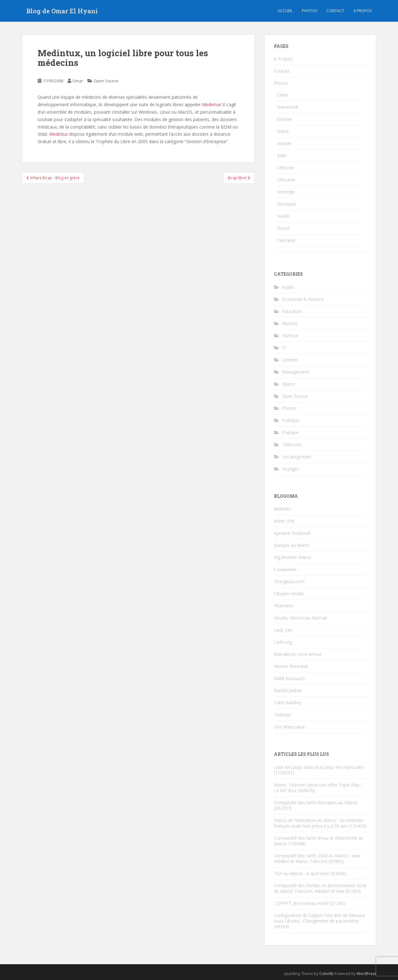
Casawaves (285, 569)
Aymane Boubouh (292, 533)
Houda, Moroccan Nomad (300, 618)
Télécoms (292, 445)
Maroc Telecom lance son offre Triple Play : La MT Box (318, 788)
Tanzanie (286, 240)
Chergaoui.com (289, 581)
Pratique (290, 432)
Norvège (286, 192)
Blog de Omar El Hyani (62, 11)
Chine (283, 95)
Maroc (289, 384)
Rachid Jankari (288, 690)
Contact (335, 11)
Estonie (285, 119)
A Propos (283, 59)
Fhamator (284, 606)
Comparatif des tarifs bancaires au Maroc (316, 803)
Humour (290, 336)
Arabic (288, 287)
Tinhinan (282, 715)
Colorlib (326, 974)
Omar (78, 81)
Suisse (283, 228)
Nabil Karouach (289, 678)
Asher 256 (284, 521)
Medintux (211, 104)
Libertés (290, 360)
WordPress (366, 974)
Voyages (291, 469)
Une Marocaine (289, 727)
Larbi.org (283, 642)
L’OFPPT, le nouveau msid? (301, 903)
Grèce (283, 131)
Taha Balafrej (288, 703)
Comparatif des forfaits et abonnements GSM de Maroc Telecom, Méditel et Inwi (320, 888)
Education (292, 311)
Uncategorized (297, 457)
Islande (284, 143)
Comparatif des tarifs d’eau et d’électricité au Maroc (319, 841)
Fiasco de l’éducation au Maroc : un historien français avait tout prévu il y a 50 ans (319, 823)
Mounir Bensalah (291, 666)
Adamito (282, 509)
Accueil (285, 11)
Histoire (290, 323)
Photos (310, 11)
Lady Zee (283, 630)
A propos (363, 11)
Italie (282, 155)
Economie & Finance (303, 299)
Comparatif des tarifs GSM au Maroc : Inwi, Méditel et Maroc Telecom (317, 858)
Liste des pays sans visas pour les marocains (319, 767)
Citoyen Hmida (289, 594)
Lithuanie (286, 180)
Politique (291, 420)
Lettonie (285, 168)
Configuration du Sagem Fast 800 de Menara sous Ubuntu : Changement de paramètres (319, 918)
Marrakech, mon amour (298, 654)
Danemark (288, 107)
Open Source (106, 81)
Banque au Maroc (292, 545)
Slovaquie (287, 204)
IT (284, 348)
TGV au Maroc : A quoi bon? (302, 873)
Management (296, 372)
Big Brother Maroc (293, 557)
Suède (283, 216)
